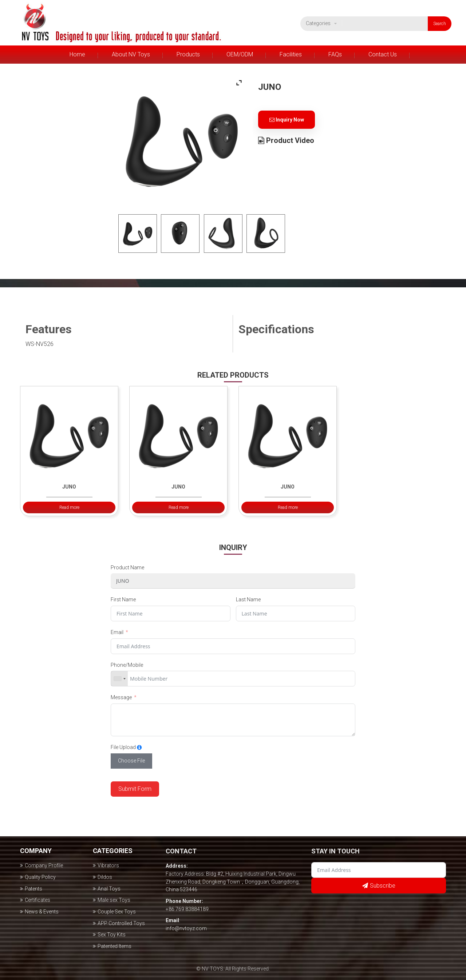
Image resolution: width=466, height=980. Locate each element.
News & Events (42, 912)
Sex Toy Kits (112, 935)
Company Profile (44, 865)
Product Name (127, 567)
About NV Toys (131, 54)
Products (188, 54)
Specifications (276, 329)
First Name (123, 599)
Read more (69, 507)
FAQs (335, 54)
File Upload (123, 747)
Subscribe (383, 886)
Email (117, 632)
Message (121, 697)
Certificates (37, 900)
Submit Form (135, 789)
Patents (33, 889)
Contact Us (383, 54)
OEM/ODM (240, 54)
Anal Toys (109, 889)
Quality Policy (40, 877)
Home (77, 54)
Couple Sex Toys (117, 912)
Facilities (291, 54)
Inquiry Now (287, 120)
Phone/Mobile (127, 665)
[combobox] (119, 679)
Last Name (248, 599)
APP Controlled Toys (121, 923)
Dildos (105, 877)
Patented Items (114, 946)
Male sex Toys (114, 900)
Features (49, 329)
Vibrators (108, 865)
